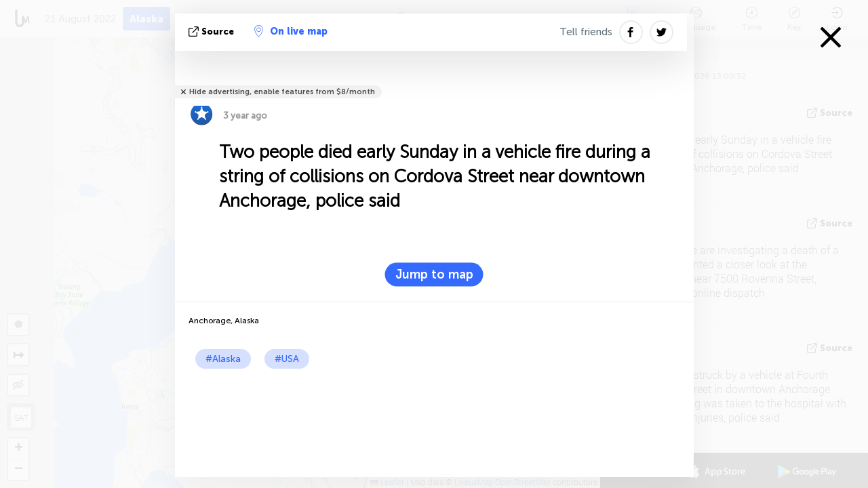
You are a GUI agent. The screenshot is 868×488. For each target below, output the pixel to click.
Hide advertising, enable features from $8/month (282, 92)
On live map (291, 31)
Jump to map (434, 274)
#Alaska (223, 359)
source (213, 32)
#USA (287, 359)
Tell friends (586, 32)
